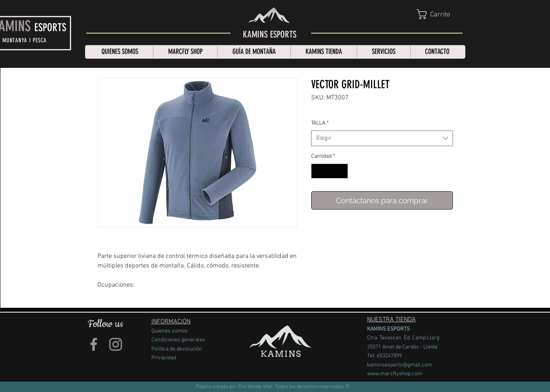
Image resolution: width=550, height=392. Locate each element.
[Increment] (342, 171)
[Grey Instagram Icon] (116, 344)
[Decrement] (317, 171)
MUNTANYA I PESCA (25, 40)
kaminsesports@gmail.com (400, 365)
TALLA (320, 123)
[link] (440, 14)
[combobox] (382, 138)
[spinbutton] (330, 171)
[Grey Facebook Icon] (94, 344)
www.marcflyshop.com (395, 374)
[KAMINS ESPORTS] (270, 35)
